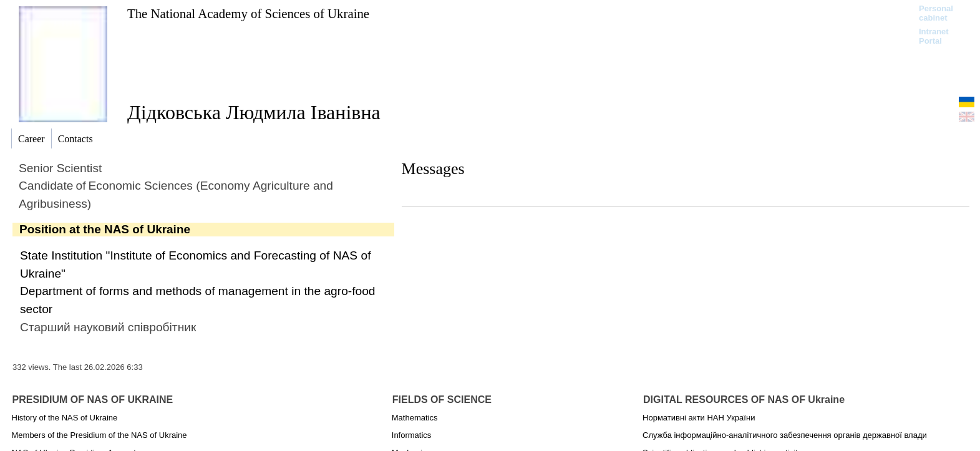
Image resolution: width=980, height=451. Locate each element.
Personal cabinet (936, 13)
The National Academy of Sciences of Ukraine (248, 13)
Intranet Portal (934, 36)
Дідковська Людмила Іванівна (254, 112)
